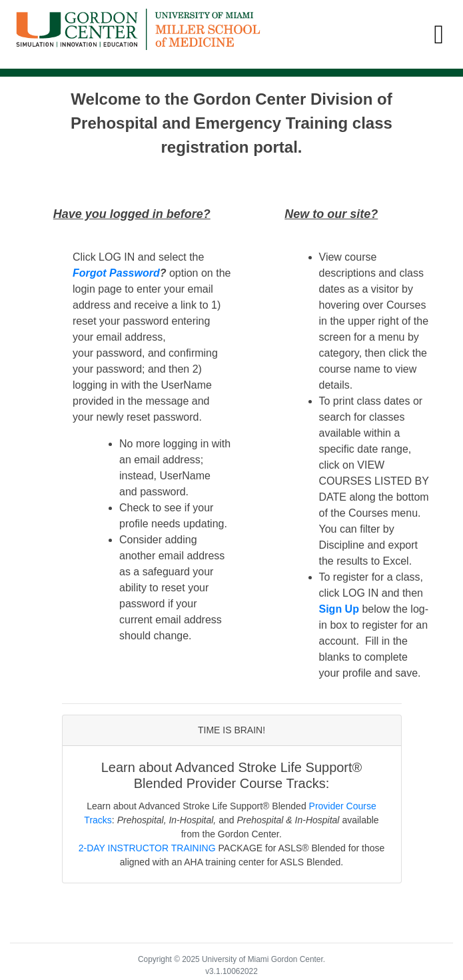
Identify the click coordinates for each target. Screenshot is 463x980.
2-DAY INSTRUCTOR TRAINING (147, 848)
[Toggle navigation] (439, 35)
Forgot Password (116, 273)
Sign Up (339, 609)
